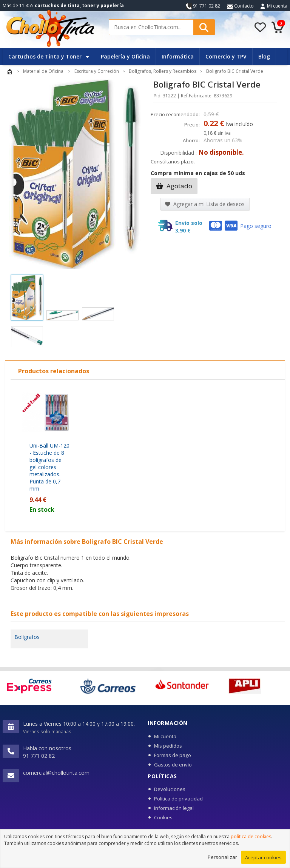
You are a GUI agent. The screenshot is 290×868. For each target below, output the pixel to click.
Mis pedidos (168, 746)
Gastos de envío (173, 765)
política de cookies (251, 839)
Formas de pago (173, 755)
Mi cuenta (277, 6)
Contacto (240, 6)
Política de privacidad (178, 799)
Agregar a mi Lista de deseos (205, 204)
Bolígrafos (27, 637)
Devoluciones (170, 789)
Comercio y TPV (226, 56)
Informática (178, 56)
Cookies (163, 817)
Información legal (174, 808)
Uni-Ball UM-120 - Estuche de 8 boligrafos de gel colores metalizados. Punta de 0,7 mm (49, 467)
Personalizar (222, 859)
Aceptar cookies (263, 860)
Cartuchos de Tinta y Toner (49, 56)
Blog (264, 56)
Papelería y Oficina (125, 56)
